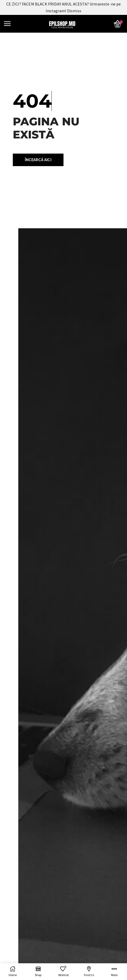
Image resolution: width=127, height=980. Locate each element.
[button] (7, 24)
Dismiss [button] (74, 11)
